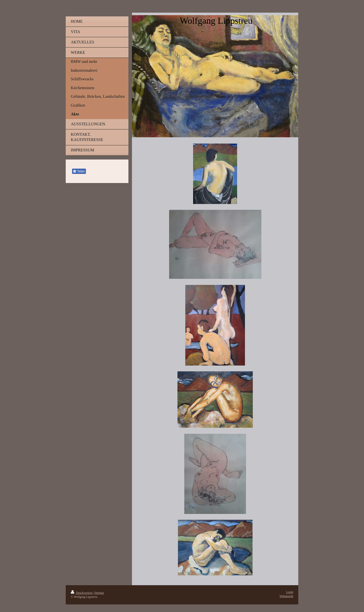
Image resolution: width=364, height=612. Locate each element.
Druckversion (82, 593)
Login (290, 592)
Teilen (79, 171)
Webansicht (286, 596)
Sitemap (99, 593)
